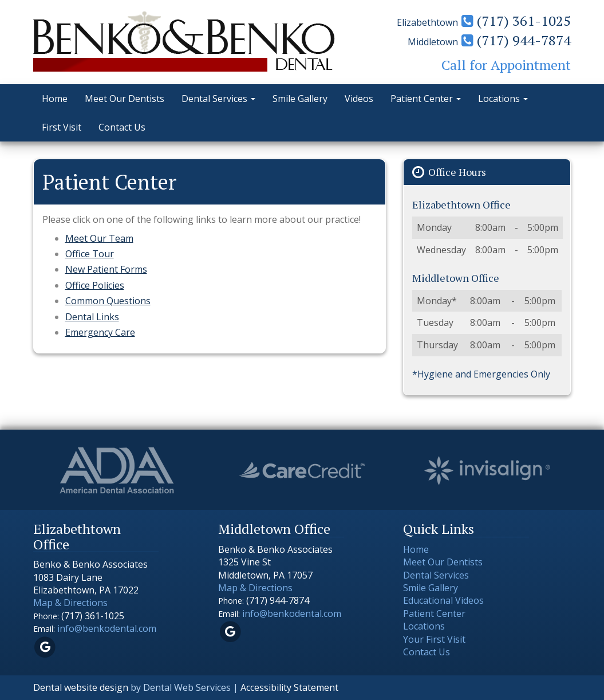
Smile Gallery (300, 99)
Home (55, 99)
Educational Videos (443, 600)
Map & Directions (70, 603)
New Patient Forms (106, 269)
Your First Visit (434, 639)
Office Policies (95, 285)
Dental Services (218, 99)
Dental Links (92, 317)
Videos (359, 99)
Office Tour (90, 254)
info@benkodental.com (107, 628)
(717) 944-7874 (516, 40)
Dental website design (81, 687)
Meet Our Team (99, 238)
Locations (503, 99)
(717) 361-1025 (516, 21)
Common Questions (108, 301)
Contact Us (122, 127)
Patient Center (426, 99)
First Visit (62, 127)
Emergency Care (100, 332)
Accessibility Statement (289, 687)
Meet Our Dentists (125, 99)
